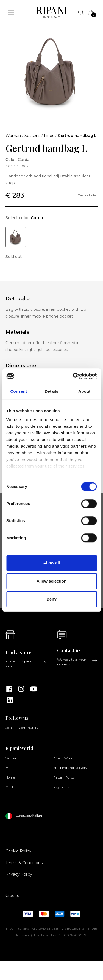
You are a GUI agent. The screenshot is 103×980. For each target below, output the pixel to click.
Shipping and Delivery (70, 768)
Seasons (32, 136)
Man (9, 768)
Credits (12, 896)
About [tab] (84, 391)
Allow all (51, 563)
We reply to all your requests (77, 662)
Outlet (11, 787)
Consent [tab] (19, 391)
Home (10, 777)
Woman (13, 136)
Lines (49, 136)
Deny (51, 599)
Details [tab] (52, 391)
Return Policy (64, 777)
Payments (61, 787)
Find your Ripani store (26, 664)
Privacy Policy (19, 874)
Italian (37, 816)
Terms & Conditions (24, 863)
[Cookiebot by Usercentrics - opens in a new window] (73, 376)
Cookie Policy (18, 851)
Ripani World (63, 758)
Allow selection (51, 581)
